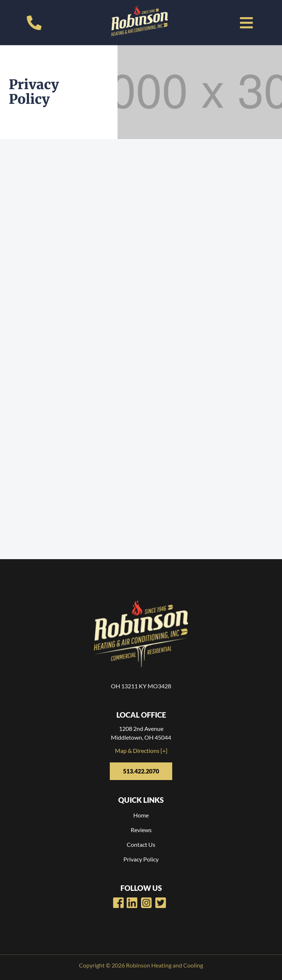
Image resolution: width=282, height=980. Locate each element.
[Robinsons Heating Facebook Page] (118, 903)
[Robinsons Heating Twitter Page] (161, 903)
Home (141, 815)
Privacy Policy (141, 859)
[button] (246, 23)
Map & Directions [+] (141, 751)
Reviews (141, 830)
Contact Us (141, 844)
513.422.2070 (141, 771)
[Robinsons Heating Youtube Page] (132, 903)
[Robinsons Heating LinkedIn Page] (146, 903)
